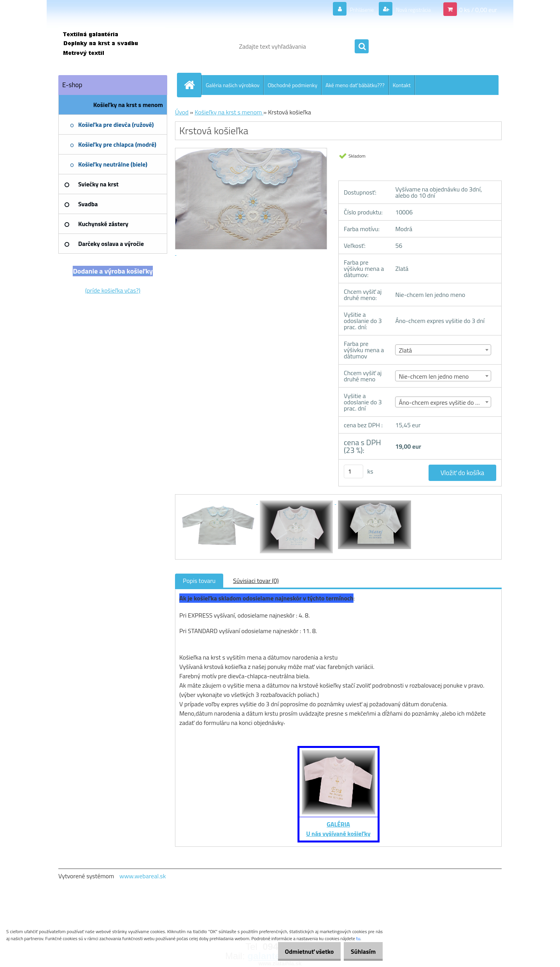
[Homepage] (192, 85)
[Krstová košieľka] (219, 502)
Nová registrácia (409, 9)
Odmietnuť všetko (301, 951)
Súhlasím (360, 951)
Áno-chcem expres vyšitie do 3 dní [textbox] (443, 402)
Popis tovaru (199, 581)
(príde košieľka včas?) (113, 290)
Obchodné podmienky (292, 85)
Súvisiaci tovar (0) (256, 581)
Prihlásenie (352, 9)
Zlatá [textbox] (405, 350)
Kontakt (402, 85)
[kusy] (353, 471)
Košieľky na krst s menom (229, 112)
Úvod (182, 112)
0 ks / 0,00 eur (478, 9)
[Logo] (112, 46)
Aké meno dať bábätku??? (355, 85)
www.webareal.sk (143, 876)
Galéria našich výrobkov (233, 85)
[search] (362, 47)
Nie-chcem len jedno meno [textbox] (434, 376)
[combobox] (443, 350)
